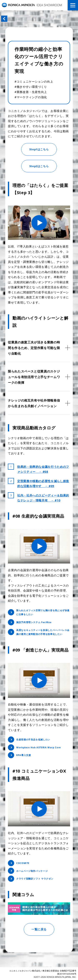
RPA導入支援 (24, 755)
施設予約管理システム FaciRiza (34, 622)
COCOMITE (23, 863)
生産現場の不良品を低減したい (33, 739)
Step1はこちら (39, 149)
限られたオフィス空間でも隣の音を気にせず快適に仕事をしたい (43, 612)
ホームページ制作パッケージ (32, 871)
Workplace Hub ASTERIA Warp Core (39, 747)
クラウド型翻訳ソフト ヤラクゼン (35, 879)
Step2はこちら (39, 166)
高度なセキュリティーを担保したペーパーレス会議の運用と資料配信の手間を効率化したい (43, 632)
